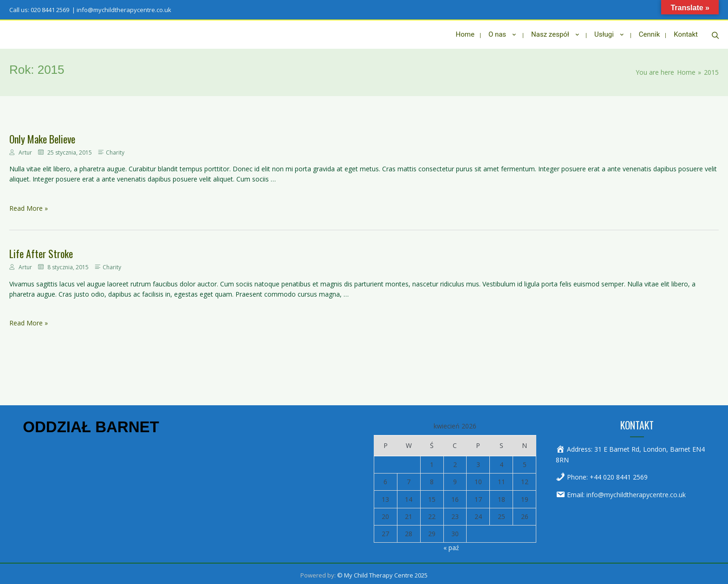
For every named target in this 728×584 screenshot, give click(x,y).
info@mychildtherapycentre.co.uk (636, 491)
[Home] (686, 69)
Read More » (29, 205)
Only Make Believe (42, 136)
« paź (451, 544)
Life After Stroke (41, 250)
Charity (115, 149)
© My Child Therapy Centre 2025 (382, 572)
